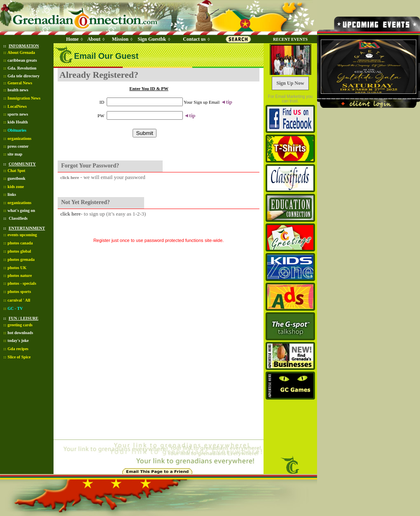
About (94, 39)
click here (70, 177)
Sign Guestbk (153, 39)
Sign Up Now (290, 83)
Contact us (194, 39)
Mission (120, 39)
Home (72, 39)
